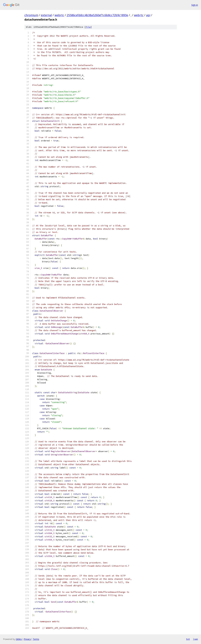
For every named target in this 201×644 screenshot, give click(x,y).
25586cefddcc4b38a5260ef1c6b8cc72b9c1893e (97, 15)
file (88, 27)
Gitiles (19, 639)
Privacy (27, 639)
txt (188, 639)
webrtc (59, 15)
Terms (36, 639)
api (148, 15)
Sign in (195, 5)
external (46, 15)
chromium (31, 15)
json (195, 639)
